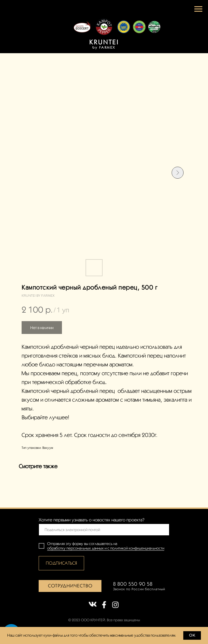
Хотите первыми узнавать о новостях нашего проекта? (91, 520)
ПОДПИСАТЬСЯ (61, 563)
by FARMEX (104, 47)
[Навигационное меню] (198, 9)
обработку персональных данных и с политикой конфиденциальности (106, 548)
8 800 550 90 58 (133, 584)
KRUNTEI (104, 42)
